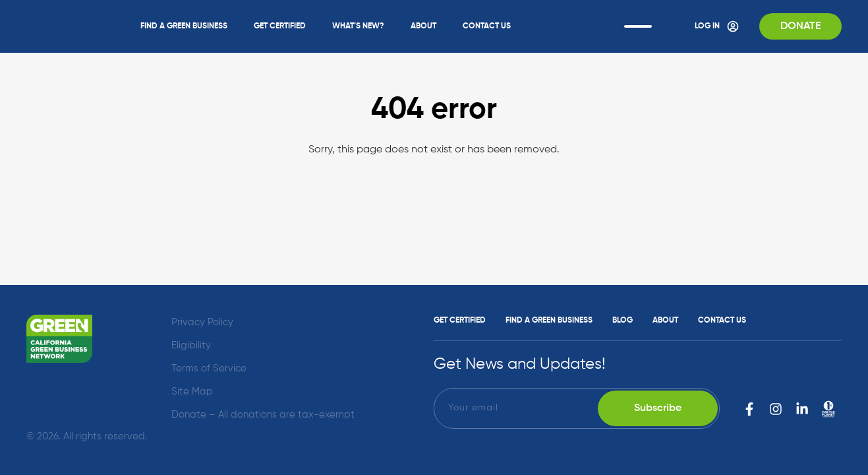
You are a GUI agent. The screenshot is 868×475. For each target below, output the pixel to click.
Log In (717, 26)
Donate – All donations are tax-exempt (263, 415)
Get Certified (280, 26)
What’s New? (358, 26)
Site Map (192, 392)
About (423, 26)
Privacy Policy (202, 322)
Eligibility (191, 345)
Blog (622, 321)
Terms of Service (209, 368)
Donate (800, 26)
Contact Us (487, 26)
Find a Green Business (184, 26)
